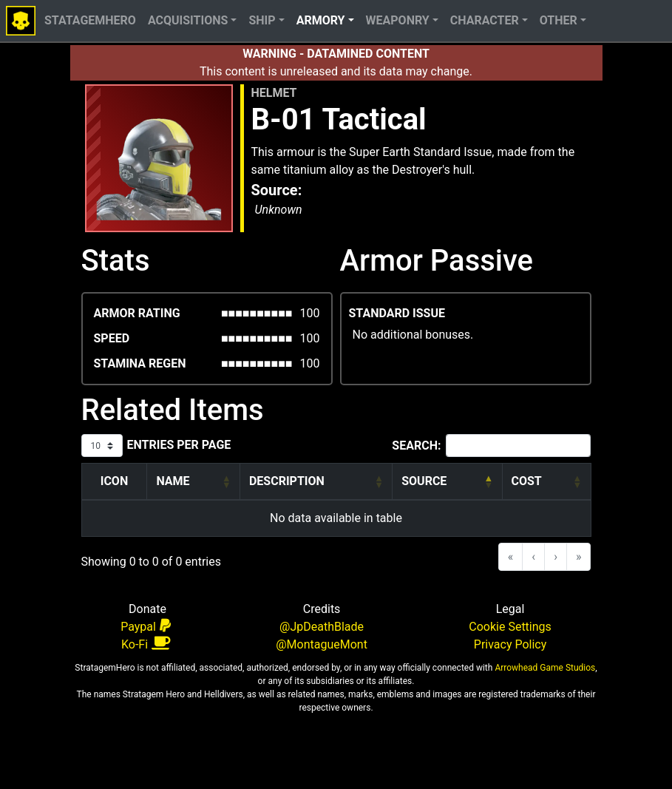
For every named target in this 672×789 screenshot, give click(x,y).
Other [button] (559, 20)
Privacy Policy (510, 644)
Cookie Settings (510, 627)
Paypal (146, 626)
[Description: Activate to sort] (316, 482)
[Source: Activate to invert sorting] (447, 482)
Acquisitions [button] (188, 20)
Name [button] (173, 481)
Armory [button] (321, 20)
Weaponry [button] (398, 20)
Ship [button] (262, 20)
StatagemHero (90, 20)
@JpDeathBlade (322, 627)
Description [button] (287, 481)
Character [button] (485, 20)
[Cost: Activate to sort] (546, 482)
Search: (416, 446)
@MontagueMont (322, 644)
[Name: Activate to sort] (194, 482)
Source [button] (424, 481)
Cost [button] (527, 481)
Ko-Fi (146, 644)
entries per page (179, 445)
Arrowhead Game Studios (544, 668)
